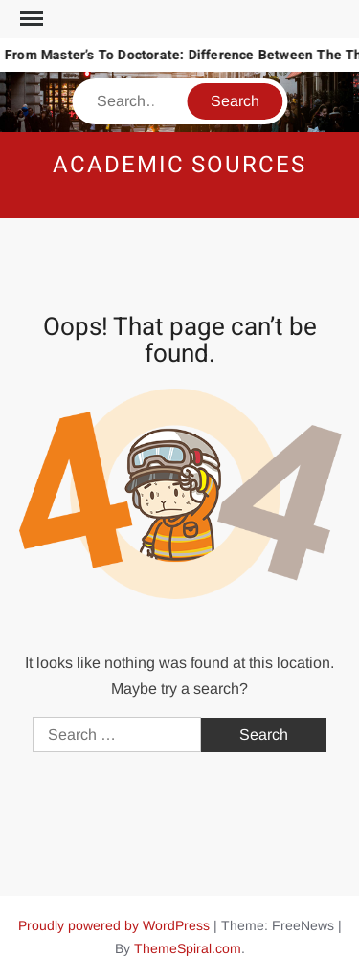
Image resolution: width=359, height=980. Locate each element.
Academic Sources (179, 165)
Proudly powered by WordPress (114, 925)
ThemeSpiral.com (188, 948)
